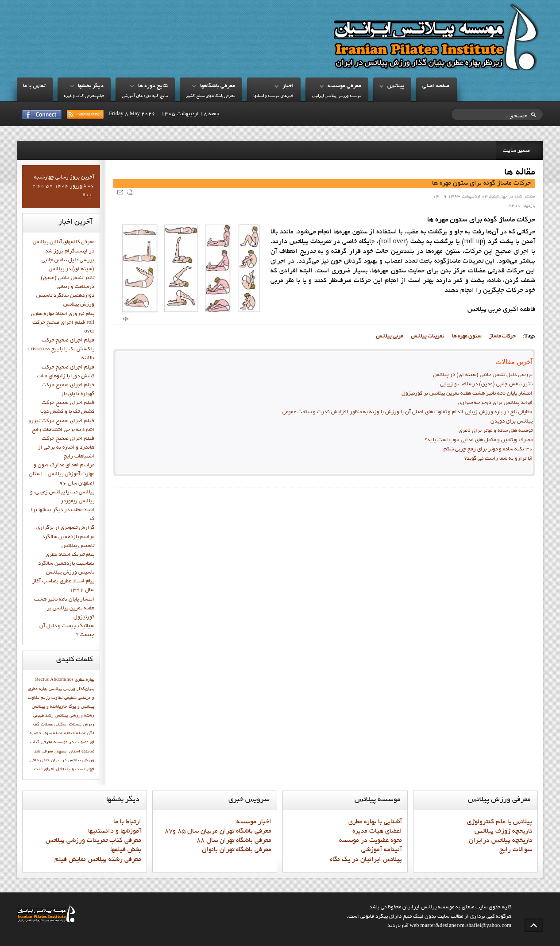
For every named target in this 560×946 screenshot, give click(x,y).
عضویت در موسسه (71, 742)
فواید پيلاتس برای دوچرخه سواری (495, 403)
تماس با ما (34, 86)
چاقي (45, 760)
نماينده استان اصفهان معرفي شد (64, 752)
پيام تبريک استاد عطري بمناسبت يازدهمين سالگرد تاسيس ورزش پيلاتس (66, 564)
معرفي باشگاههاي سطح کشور (210, 96)
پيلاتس (396, 86)
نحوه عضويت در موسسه (371, 841)
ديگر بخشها (91, 86)
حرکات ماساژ (502, 337)
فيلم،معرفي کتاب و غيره (84, 96)
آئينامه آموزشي (382, 850)
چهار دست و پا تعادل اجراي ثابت (64, 769)
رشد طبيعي (43, 716)
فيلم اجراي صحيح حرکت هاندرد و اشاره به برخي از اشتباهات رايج (66, 448)
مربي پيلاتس (389, 337)
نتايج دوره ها (153, 86)
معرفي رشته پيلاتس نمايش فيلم (98, 860)
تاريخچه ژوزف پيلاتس (503, 831)
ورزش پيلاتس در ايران (73, 760)
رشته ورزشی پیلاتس (75, 716)
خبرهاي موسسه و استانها (273, 96)
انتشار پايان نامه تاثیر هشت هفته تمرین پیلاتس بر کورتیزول (467, 394)
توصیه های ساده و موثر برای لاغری (496, 431)
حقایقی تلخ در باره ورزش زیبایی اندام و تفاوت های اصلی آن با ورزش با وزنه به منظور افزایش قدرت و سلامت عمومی (407, 412)
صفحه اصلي (436, 86)
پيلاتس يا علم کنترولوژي (500, 822)
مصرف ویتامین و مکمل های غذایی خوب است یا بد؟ (479, 440)
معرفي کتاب (41, 742)
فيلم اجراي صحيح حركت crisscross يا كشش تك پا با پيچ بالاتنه (61, 349)
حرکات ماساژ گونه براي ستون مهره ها (481, 183)
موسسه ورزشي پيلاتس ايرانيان (336, 96)
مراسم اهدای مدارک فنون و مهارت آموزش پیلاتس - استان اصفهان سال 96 (62, 474)
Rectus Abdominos (54, 680)
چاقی (34, 760)
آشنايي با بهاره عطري (375, 822)
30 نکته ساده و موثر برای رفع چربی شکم (488, 450)
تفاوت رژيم (52, 698)
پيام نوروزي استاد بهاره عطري (63, 314)
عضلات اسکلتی (68, 725)
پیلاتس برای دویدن (512, 422)
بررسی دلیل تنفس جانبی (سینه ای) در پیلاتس (483, 375)
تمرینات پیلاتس (427, 337)
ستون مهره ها (467, 337)
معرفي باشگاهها (218, 86)
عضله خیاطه (75, 733)
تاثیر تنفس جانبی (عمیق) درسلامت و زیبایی (486, 384)
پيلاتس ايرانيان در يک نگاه (366, 860)
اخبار (288, 86)
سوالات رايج (516, 850)
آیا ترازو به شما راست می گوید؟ (498, 459)
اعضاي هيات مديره (377, 831)
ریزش (89, 725)
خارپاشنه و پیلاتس (50, 707)
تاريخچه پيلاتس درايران (500, 841)
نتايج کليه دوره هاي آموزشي (145, 96)
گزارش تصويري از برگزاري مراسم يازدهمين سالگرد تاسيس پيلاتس (65, 537)
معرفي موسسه (344, 86)
